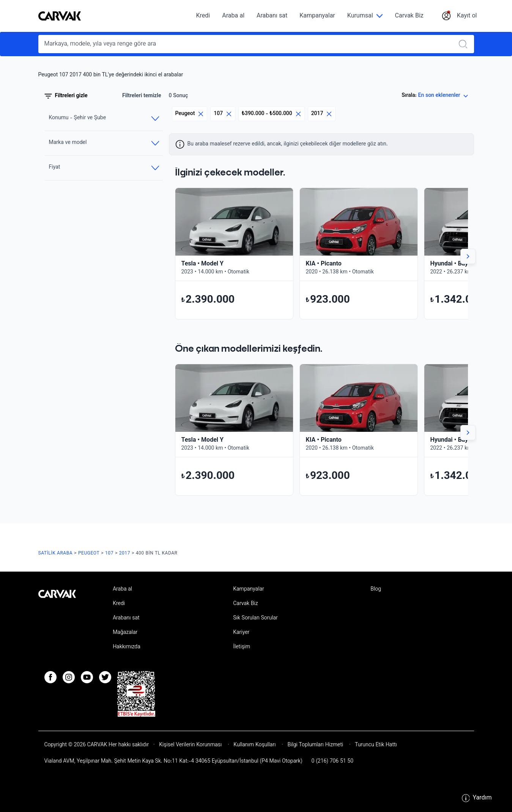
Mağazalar (125, 633)
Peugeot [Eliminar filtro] (190, 114)
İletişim (242, 647)
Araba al (233, 16)
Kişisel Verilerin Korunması (191, 745)
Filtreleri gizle (66, 96)
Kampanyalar (317, 16)
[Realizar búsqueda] (465, 44)
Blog (376, 589)
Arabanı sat (272, 16)
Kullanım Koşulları (255, 745)
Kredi (203, 16)
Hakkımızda (127, 647)
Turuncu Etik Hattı (375, 745)
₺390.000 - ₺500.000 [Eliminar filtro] (272, 114)
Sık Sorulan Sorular (255, 618)
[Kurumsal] (365, 16)
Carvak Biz (409, 16)
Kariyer (241, 633)
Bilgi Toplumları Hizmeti (315, 745)
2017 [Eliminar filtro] (322, 114)
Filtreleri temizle (142, 96)
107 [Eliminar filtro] (223, 114)
